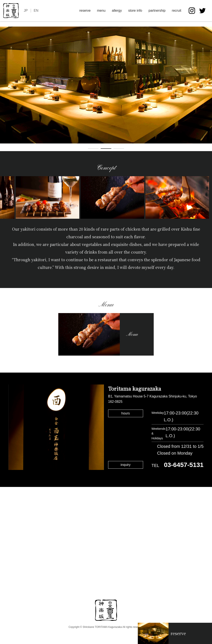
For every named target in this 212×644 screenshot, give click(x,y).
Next (209, 89)
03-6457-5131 (184, 465)
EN (36, 11)
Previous (3, 89)
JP (26, 11)
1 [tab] (93, 149)
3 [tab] (119, 149)
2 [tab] (106, 149)
